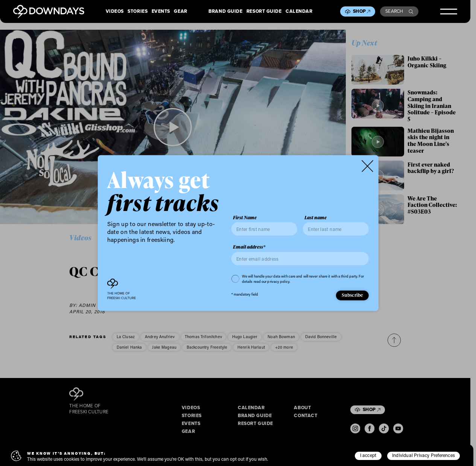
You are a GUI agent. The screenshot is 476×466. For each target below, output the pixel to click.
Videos (115, 12)
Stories (138, 12)
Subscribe (353, 295)
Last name (316, 217)
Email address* (249, 247)
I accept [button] (368, 455)
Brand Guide (225, 12)
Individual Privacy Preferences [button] (424, 455)
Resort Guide (264, 12)
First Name (245, 217)
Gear (180, 12)
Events (161, 12)
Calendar (299, 12)
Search (399, 11)
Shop (362, 11)
